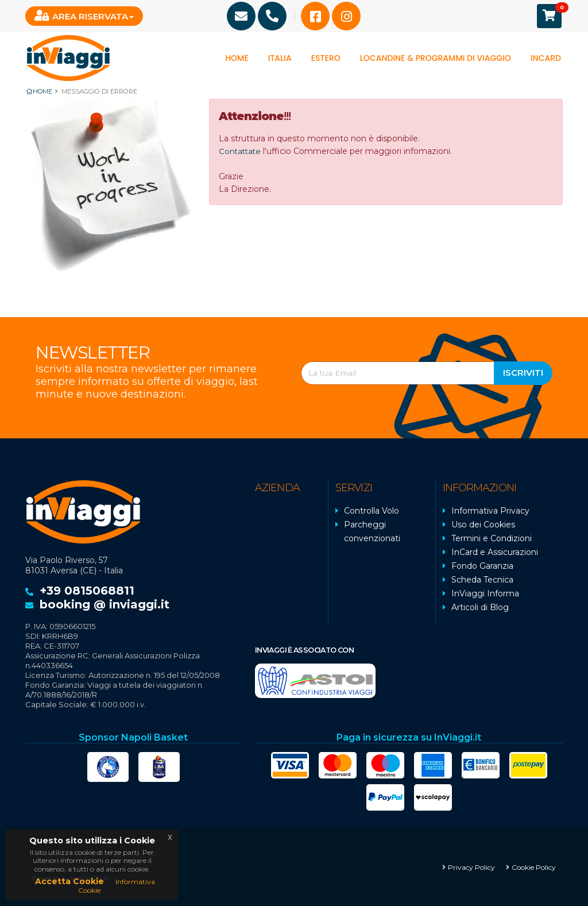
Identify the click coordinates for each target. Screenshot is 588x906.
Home (237, 58)
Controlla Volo (372, 510)
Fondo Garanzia (482, 565)
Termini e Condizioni (492, 538)
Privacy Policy (471, 866)
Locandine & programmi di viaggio (436, 58)
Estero (326, 58)
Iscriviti (523, 372)
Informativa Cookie (117, 886)
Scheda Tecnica (482, 579)
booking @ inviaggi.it (105, 604)
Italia (280, 58)
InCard (546, 58)
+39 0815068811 (87, 590)
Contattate (241, 151)
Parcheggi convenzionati (372, 531)
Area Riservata (81, 16)
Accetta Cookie (69, 881)
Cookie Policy (534, 866)
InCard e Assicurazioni (495, 552)
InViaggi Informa (485, 593)
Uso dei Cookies (483, 524)
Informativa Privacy (490, 510)
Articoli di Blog (480, 607)
